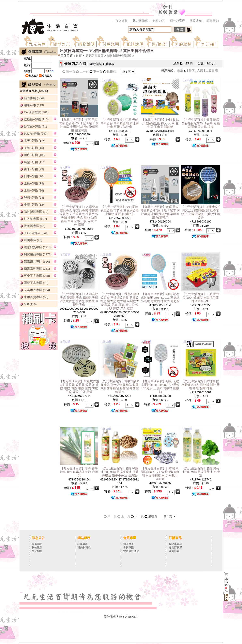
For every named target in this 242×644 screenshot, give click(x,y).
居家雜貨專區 (94, 56)
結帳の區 (159, 21)
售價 (192, 71)
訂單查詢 (213, 21)
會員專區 (128, 547)
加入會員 (122, 21)
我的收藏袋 (84, 547)
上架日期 (212, 71)
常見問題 (37, 551)
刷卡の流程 (177, 21)
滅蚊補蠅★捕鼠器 (119, 56)
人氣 (200, 71)
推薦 (180, 71)
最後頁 (111, 72)
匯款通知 (196, 21)
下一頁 (98, 72)
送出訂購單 (175, 547)
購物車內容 (175, 544)
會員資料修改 (131, 551)
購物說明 (37, 547)
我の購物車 (140, 21)
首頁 (79, 56)
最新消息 (37, 544)
